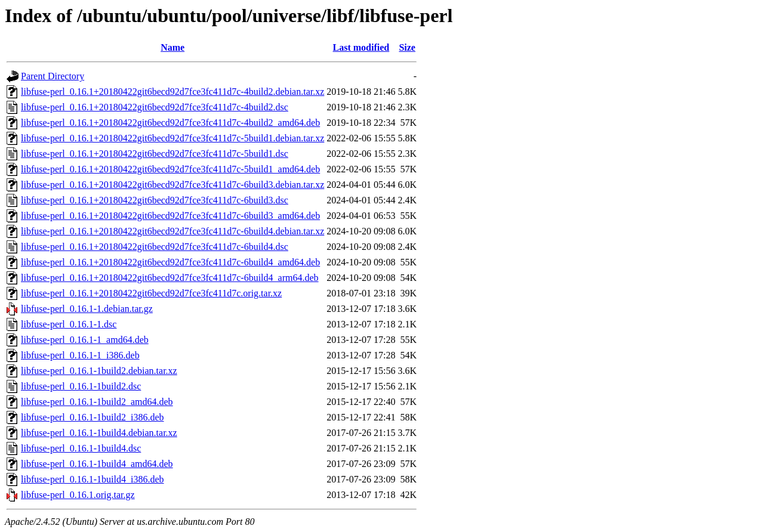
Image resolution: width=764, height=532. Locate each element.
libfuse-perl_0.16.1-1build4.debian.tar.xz (99, 433)
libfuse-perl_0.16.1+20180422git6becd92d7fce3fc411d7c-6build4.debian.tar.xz (172, 231)
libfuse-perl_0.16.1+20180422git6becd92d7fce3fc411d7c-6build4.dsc (155, 247)
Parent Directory (53, 76)
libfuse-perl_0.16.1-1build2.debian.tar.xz (99, 371)
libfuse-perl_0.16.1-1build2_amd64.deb (97, 402)
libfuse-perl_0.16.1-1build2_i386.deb (93, 417)
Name (172, 47)
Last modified (361, 47)
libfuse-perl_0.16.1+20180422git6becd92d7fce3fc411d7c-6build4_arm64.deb (170, 278)
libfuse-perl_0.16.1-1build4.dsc (81, 448)
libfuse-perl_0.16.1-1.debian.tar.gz (87, 309)
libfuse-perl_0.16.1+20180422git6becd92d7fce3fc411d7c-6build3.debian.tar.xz (172, 185)
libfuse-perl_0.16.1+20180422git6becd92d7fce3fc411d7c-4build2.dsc (155, 107)
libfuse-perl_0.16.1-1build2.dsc (81, 386)
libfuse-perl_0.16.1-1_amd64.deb (85, 340)
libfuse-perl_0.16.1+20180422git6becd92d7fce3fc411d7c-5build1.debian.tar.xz (172, 138)
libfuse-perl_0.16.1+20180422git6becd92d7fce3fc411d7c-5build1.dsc (155, 154)
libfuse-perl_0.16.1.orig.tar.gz (78, 495)
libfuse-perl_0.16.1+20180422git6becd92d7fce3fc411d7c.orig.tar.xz (151, 293)
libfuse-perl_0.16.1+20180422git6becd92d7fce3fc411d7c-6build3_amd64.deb (170, 216)
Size (407, 47)
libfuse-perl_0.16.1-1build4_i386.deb (93, 479)
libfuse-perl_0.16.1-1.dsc (69, 324)
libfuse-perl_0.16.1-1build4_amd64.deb (97, 464)
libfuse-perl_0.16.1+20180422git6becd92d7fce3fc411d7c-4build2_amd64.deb (170, 123)
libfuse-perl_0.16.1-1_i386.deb (80, 355)
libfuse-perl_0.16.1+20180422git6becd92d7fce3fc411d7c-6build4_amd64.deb (170, 262)
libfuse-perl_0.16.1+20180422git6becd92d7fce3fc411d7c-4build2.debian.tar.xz (172, 92)
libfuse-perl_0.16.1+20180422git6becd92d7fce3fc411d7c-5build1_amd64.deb (170, 169)
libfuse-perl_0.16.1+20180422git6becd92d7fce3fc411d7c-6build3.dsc (155, 200)
